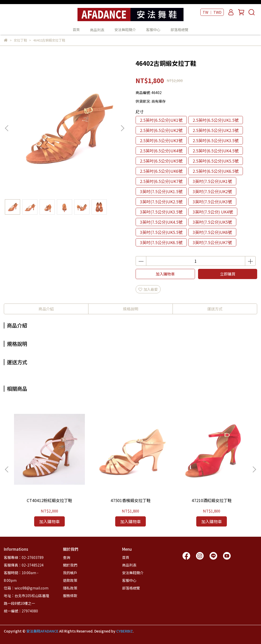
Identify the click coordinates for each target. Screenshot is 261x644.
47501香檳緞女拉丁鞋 (131, 500)
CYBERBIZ (125, 631)
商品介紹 (46, 309)
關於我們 (70, 565)
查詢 (67, 557)
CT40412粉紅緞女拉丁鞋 (49, 500)
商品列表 (129, 565)
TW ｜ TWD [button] (212, 12)
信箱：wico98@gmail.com (26, 588)
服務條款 (70, 596)
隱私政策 (70, 588)
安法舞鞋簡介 (125, 30)
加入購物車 (165, 274)
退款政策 (70, 580)
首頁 (76, 30)
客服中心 (153, 30)
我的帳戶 (70, 573)
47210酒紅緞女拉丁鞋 (212, 500)
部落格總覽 (179, 30)
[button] (122, 128)
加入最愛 (148, 289)
